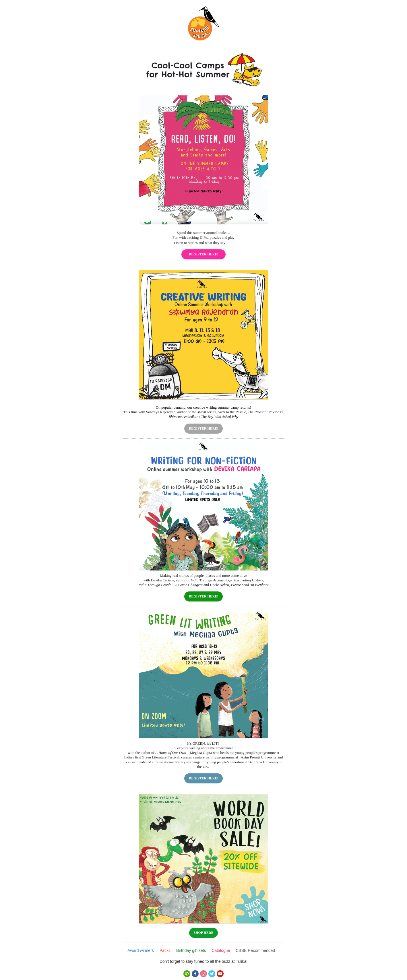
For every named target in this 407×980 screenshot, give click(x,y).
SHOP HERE (203, 933)
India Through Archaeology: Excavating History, (227, 580)
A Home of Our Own (171, 753)
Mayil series (206, 412)
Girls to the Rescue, (232, 412)
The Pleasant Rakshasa (265, 412)
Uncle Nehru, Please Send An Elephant (239, 585)
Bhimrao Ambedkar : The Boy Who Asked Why (203, 417)
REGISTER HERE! (203, 254)
